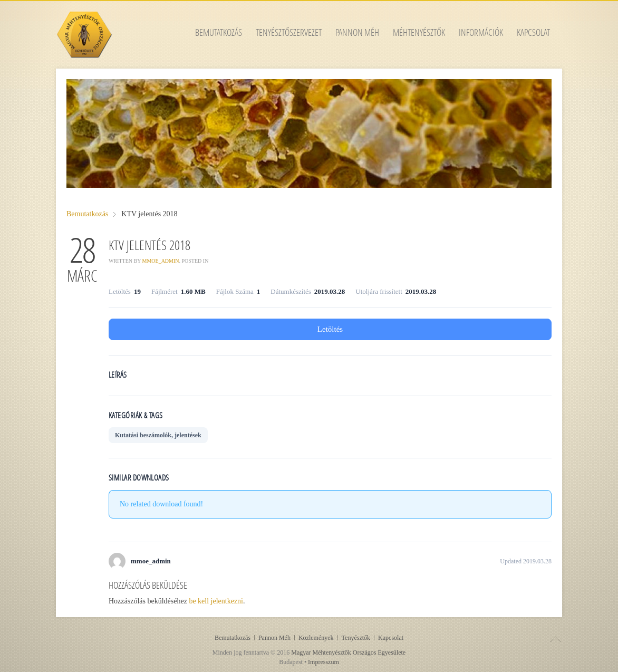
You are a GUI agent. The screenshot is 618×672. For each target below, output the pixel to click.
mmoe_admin (161, 261)
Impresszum (324, 662)
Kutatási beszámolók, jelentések (158, 435)
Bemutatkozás (87, 214)
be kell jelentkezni (216, 601)
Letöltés (330, 329)
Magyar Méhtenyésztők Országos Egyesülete (348, 652)
